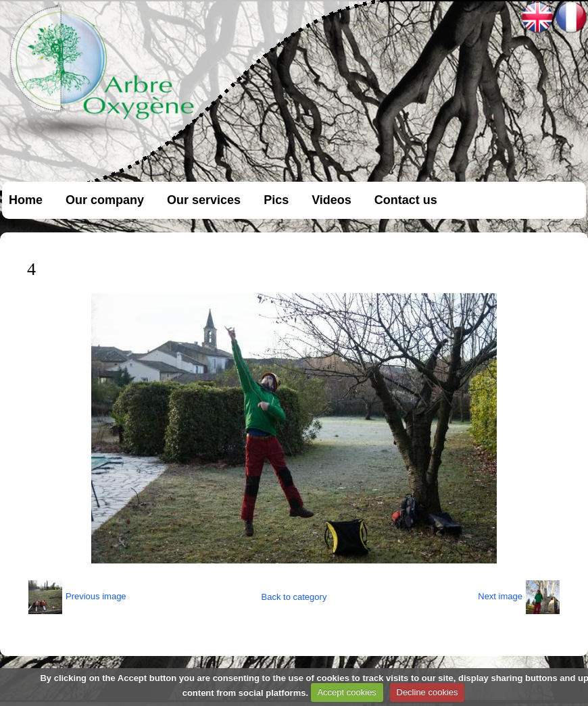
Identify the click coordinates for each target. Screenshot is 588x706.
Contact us (406, 200)
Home (26, 200)
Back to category (294, 597)
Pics (276, 200)
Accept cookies (346, 692)
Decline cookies (427, 692)
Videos (332, 200)
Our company (105, 200)
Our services (204, 200)
